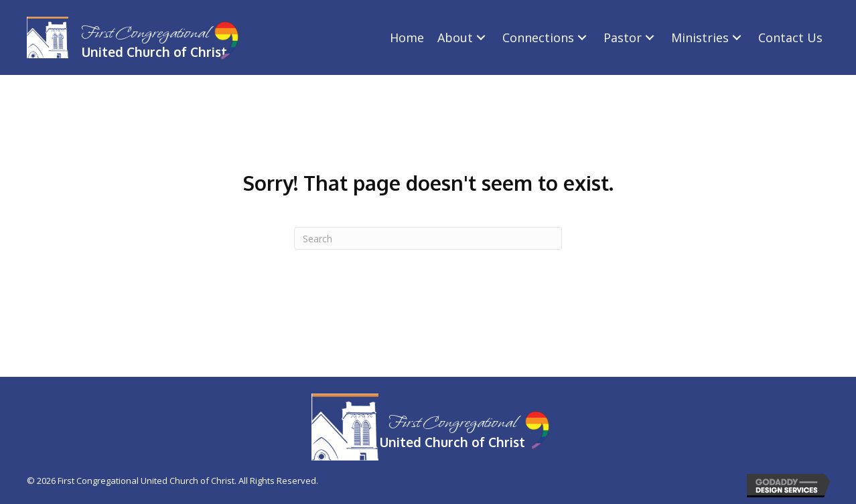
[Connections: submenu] (582, 38)
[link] (407, 38)
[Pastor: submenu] (650, 38)
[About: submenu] (481, 38)
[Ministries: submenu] (737, 38)
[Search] (428, 238)
